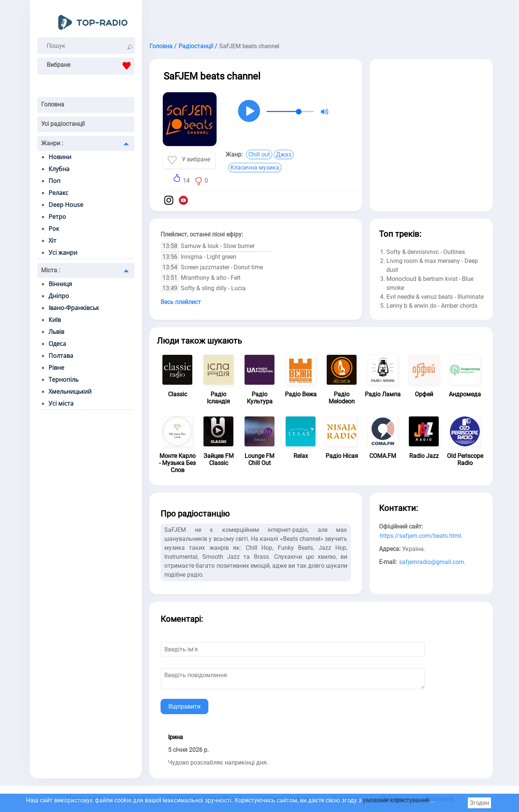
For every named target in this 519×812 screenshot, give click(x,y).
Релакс (58, 193)
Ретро (57, 217)
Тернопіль (63, 379)
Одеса (57, 344)
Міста (51, 270)
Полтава (61, 356)
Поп (55, 181)
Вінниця (60, 284)
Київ (55, 320)
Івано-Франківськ (74, 308)
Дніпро (59, 296)
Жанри (52, 143)
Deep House (66, 205)
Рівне (56, 368)
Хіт (52, 241)
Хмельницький (70, 391)
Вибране (91, 66)
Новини (60, 157)
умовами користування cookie (405, 800)
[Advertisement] (321, 19)
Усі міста (61, 403)
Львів (56, 332)
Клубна (59, 169)
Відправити (184, 706)
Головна (53, 104)
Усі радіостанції (63, 124)
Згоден (479, 803)
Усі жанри (63, 252)
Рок (54, 229)
